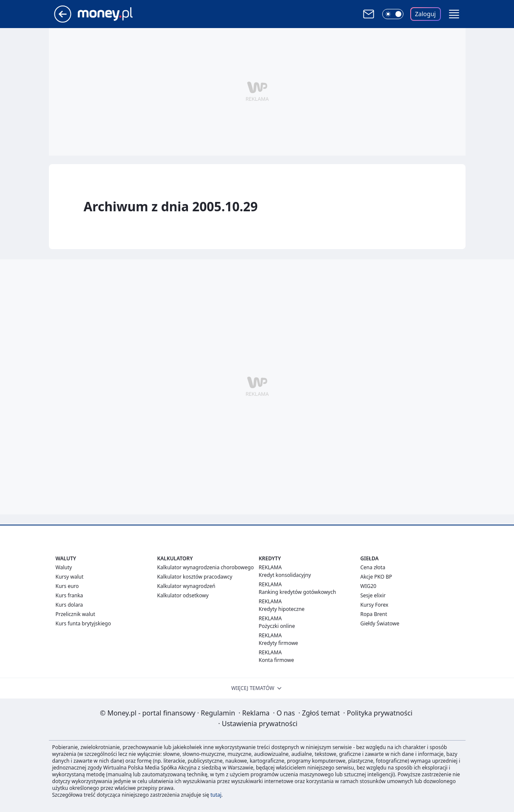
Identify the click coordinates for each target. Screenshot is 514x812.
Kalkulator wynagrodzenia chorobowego (206, 567)
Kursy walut (70, 577)
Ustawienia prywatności (258, 724)
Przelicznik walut (75, 614)
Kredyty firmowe (279, 643)
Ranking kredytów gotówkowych (298, 592)
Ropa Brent (374, 614)
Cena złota (373, 567)
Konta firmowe (277, 660)
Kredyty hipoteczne (282, 609)
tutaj (216, 795)
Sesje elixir (373, 595)
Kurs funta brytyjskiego (83, 623)
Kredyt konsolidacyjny (285, 575)
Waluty (64, 567)
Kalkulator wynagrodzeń (186, 586)
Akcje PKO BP (376, 577)
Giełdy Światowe (380, 623)
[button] (454, 14)
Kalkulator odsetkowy (183, 595)
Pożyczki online (277, 626)
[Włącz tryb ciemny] (393, 14)
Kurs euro (67, 586)
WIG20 (369, 586)
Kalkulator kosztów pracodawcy (195, 577)
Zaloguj (425, 14)
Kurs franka (70, 595)
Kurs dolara (70, 605)
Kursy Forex (375, 605)
